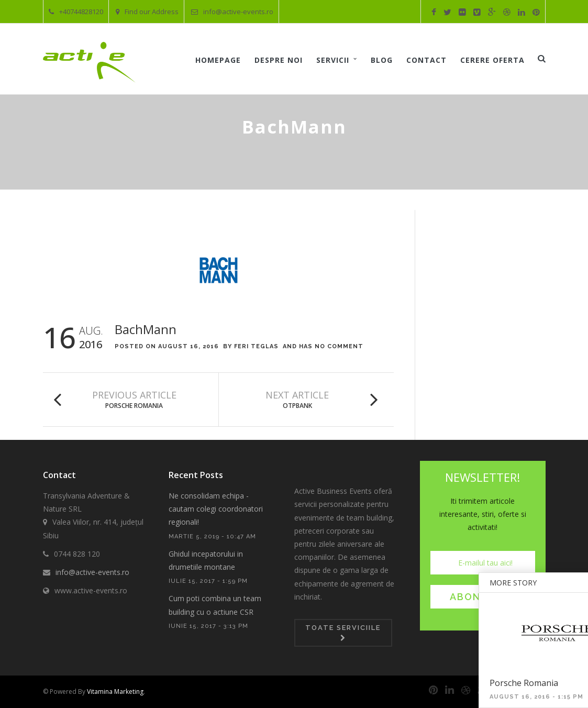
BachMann (146, 329)
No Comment (339, 346)
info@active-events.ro (232, 12)
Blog (382, 60)
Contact (426, 60)
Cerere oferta (492, 60)
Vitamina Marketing (115, 692)
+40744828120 (76, 12)
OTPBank (297, 406)
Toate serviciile (343, 633)
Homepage (218, 60)
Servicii (333, 60)
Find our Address (147, 12)
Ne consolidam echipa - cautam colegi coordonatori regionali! (216, 509)
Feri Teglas (256, 346)
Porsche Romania (134, 406)
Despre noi (279, 60)
